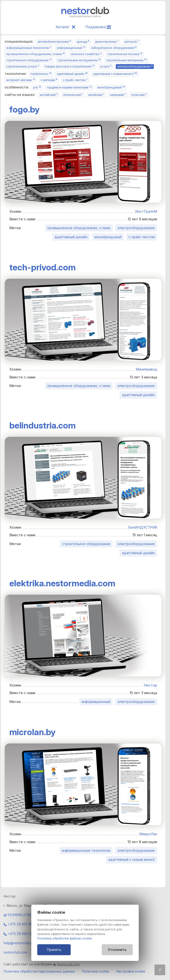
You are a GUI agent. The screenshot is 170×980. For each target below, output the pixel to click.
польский (139, 95)
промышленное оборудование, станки (35, 54)
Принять (54, 950)
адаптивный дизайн (72, 74)
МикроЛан (148, 834)
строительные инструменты (79, 60)
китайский (96, 95)
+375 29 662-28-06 (21, 934)
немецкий (118, 95)
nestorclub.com (15, 952)
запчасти (132, 42)
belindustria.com (42, 425)
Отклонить (117, 950)
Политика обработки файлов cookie (65, 938)
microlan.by (32, 732)
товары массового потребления (69, 66)
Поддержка (98, 27)
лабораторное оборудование (114, 48)
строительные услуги (23, 66)
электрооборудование (135, 66)
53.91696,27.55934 (22, 915)
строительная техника (125, 54)
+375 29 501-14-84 (20, 924)
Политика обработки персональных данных (39, 971)
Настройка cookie (131, 971)
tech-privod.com (42, 267)
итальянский (73, 95)
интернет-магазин (21, 80)
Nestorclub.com (68, 964)
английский (49, 95)
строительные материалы (126, 60)
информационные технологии (29, 48)
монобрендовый (111, 87)
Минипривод (146, 369)
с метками (49, 80)
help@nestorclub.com (20, 943)
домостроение (107, 42)
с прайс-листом (75, 80)
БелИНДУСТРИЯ (143, 527)
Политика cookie (96, 971)
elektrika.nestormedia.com (62, 583)
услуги (106, 66)
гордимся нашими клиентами (69, 87)
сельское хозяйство (86, 54)
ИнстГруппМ (146, 211)
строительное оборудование (29, 60)
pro (37, 87)
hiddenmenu (41, 74)
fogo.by (24, 109)
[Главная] (85, 17)
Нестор (150, 685)
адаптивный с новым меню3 (115, 74)
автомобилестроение (54, 42)
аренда (83, 42)
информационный (71, 48)
